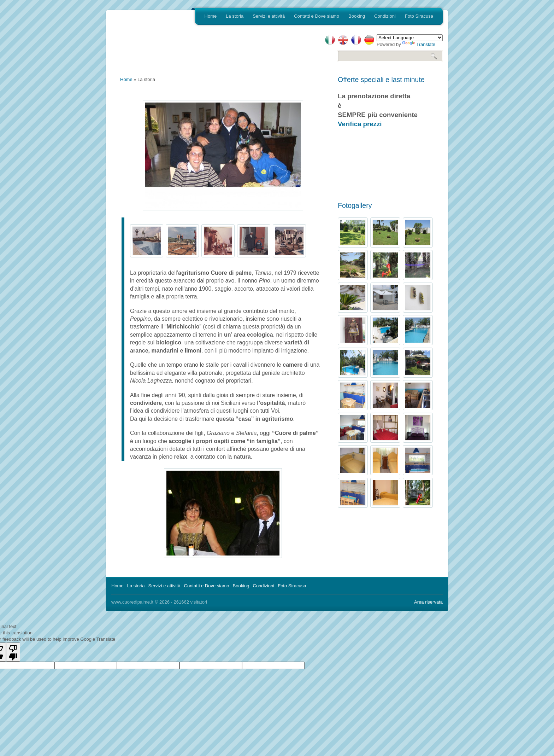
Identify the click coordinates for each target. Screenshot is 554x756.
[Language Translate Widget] (410, 38)
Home (211, 16)
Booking (357, 16)
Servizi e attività (269, 16)
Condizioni (385, 16)
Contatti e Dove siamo (317, 16)
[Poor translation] (13, 652)
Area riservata (428, 602)
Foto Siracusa (419, 16)
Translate (419, 44)
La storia (235, 16)
